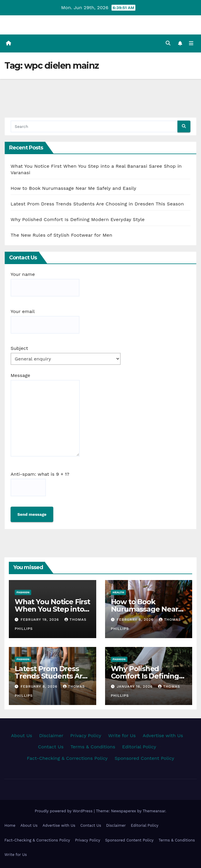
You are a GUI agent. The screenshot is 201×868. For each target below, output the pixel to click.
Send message (32, 514)
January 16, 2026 (135, 686)
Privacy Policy (86, 736)
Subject (66, 355)
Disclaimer (51, 736)
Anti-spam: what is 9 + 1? (40, 484)
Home (10, 825)
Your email (45, 321)
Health (118, 592)
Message (45, 415)
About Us (21, 736)
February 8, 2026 (136, 620)
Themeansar (154, 811)
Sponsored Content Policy (144, 758)
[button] (168, 43)
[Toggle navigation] (191, 44)
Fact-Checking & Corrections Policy (67, 758)
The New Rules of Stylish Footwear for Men (62, 235)
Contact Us (51, 747)
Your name (45, 284)
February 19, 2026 (40, 620)
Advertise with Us (163, 736)
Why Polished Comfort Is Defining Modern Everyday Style (78, 219)
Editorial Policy (139, 747)
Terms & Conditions (93, 747)
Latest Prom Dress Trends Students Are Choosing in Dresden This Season (97, 204)
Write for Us (122, 736)
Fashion (23, 592)
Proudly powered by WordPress (64, 811)
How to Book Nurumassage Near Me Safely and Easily (73, 188)
